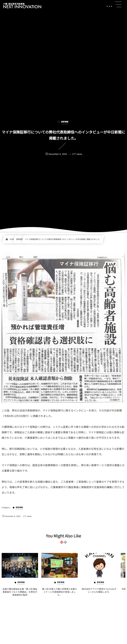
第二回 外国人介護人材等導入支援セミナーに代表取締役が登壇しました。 (60, 594)
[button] (118, 4)
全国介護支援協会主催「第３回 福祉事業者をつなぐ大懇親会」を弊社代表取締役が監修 (20, 594)
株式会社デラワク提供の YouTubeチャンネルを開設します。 (99, 593)
